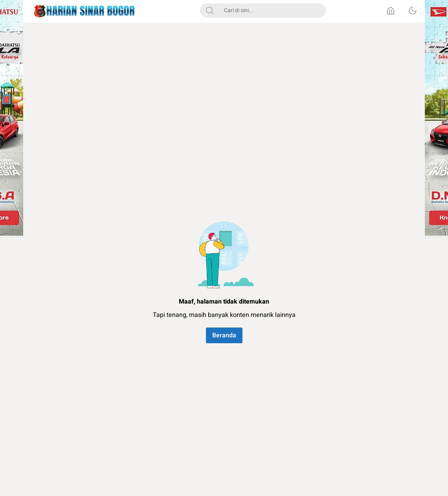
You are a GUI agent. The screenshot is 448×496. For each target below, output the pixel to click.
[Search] (210, 11)
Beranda (224, 335)
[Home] (391, 11)
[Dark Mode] (413, 11)
